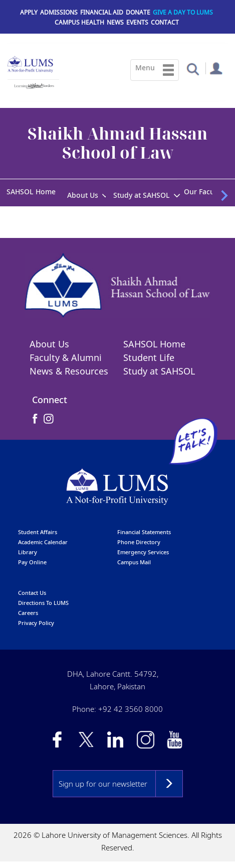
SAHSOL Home (31, 192)
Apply (29, 12)
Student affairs (38, 533)
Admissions (59, 12)
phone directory (139, 543)
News (115, 22)
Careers (28, 614)
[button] (193, 69)
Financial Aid (102, 12)
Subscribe (169, 785)
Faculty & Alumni (66, 358)
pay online (32, 563)
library (28, 553)
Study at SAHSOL (142, 195)
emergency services (143, 553)
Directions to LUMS (43, 604)
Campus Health (79, 22)
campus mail (134, 563)
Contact (165, 22)
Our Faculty (203, 192)
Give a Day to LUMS (183, 12)
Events (137, 22)
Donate (138, 12)
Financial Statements (144, 533)
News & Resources (69, 372)
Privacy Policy (36, 624)
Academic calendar (43, 543)
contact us (32, 594)
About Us (83, 195)
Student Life (149, 358)
